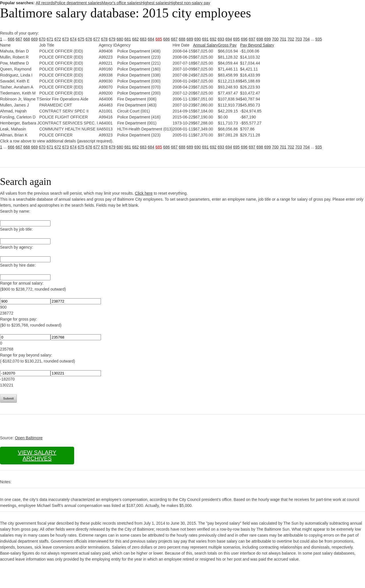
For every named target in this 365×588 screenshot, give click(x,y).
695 (237, 39)
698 (260, 39)
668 (27, 39)
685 (159, 39)
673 (65, 39)
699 (268, 39)
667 (19, 39)
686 (166, 39)
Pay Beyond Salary (257, 45)
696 (244, 39)
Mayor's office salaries (121, 3)
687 (174, 39)
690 (197, 39)
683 (143, 39)
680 (120, 39)
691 (205, 39)
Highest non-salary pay (190, 3)
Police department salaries (78, 3)
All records (45, 3)
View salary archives (37, 455)
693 (221, 39)
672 (58, 39)
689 (190, 39)
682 (135, 39)
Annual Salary (205, 45)
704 (306, 39)
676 (89, 39)
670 (42, 39)
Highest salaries (155, 3)
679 (112, 39)
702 (291, 39)
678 (104, 39)
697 (252, 39)
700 (275, 39)
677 (97, 39)
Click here (144, 193)
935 (319, 39)
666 (11, 39)
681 (128, 39)
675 (81, 39)
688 (182, 39)
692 (213, 39)
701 (283, 39)
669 (34, 39)
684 (151, 39)
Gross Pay (227, 45)
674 (73, 39)
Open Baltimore (29, 438)
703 (299, 39)
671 (50, 39)
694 (229, 39)
